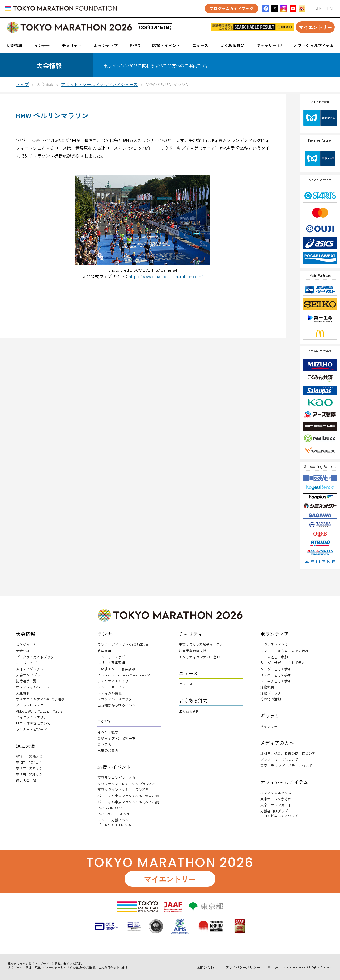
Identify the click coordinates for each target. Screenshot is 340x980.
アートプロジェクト (31, 705)
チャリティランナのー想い (199, 657)
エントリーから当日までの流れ (284, 651)
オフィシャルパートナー (35, 687)
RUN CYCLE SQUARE (114, 814)
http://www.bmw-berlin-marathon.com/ (166, 276)
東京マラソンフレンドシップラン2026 (127, 784)
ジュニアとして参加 (276, 681)
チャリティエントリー (115, 681)
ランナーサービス (111, 687)
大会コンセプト (28, 675)
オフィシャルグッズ (276, 793)
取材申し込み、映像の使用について (288, 753)
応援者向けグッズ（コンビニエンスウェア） (281, 813)
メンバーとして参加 (276, 675)
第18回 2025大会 (29, 756)
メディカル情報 (110, 693)
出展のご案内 (108, 750)
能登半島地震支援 (193, 651)
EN (330, 9)
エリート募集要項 (111, 663)
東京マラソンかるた (276, 799)
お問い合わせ (207, 967)
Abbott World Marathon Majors (39, 711)
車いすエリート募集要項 (116, 669)
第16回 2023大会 (29, 769)
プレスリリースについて (279, 760)
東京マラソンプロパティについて (286, 766)
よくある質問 (189, 711)
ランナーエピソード (31, 729)
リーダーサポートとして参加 (283, 663)
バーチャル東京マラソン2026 (129, 796)
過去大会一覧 (26, 781)
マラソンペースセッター (116, 699)
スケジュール (26, 645)
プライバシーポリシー (243, 967)
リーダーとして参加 (276, 669)
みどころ (104, 744)
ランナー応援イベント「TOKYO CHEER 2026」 (116, 822)
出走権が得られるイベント (118, 705)
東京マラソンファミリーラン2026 (123, 790)
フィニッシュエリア (31, 717)
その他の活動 (271, 699)
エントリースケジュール (116, 657)
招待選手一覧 (26, 681)
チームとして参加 (274, 657)
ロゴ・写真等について (33, 723)
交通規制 (23, 693)
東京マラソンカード (276, 805)
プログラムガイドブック (35, 657)
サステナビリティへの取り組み (40, 699)
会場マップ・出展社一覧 (116, 738)
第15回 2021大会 (29, 774)
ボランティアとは (274, 645)
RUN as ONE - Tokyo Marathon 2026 (124, 675)
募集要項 (104, 651)
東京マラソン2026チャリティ (201, 645)
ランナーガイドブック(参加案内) (123, 645)
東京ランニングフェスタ (116, 778)
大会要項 (23, 651)
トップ (22, 84)
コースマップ (26, 663)
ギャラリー (269, 726)
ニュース (186, 684)
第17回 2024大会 (29, 762)
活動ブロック (271, 693)
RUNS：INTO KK (110, 808)
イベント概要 (108, 732)
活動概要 (267, 687)
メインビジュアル (30, 669)
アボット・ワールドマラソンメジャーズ (99, 84)
